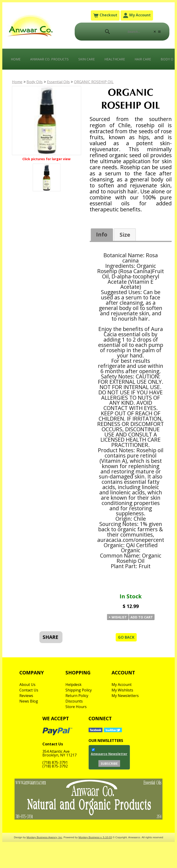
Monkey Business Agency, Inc (44, 837)
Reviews (26, 696)
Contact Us (29, 690)
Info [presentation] (102, 234)
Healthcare (115, 59)
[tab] (102, 235)
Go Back (126, 637)
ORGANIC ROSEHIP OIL (94, 82)
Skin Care (87, 59)
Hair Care (143, 59)
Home (16, 59)
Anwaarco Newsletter (109, 754)
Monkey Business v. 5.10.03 (95, 837)
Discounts (74, 701)
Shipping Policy (79, 690)
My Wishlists (122, 690)
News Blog (29, 701)
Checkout (105, 15)
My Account (137, 15)
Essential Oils (58, 82)
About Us (27, 685)
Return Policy (77, 696)
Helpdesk (74, 685)
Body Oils (35, 82)
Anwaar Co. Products (49, 59)
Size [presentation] (125, 235)
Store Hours (76, 707)
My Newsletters (125, 696)
